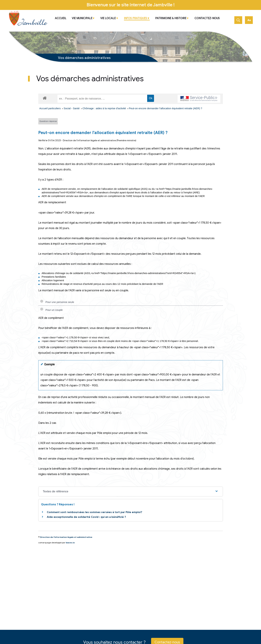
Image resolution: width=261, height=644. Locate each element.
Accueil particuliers (50, 108)
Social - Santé (72, 108)
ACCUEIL (61, 18)
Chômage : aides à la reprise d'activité (105, 108)
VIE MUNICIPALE (82, 18)
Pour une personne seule (57, 302)
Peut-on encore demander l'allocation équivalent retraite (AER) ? (166, 108)
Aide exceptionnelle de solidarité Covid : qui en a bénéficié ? (86, 517)
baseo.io (70, 543)
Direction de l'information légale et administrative (66, 537)
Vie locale (108, 18)
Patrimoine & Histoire (171, 18)
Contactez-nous (207, 18)
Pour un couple (51, 310)
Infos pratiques (135, 18)
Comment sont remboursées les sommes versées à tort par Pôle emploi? (95, 512)
